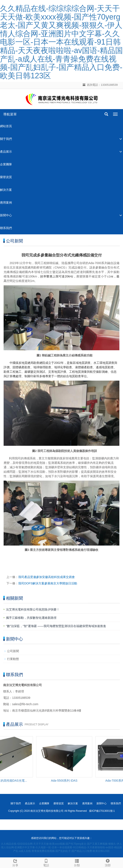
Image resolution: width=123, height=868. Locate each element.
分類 (77, 862)
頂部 (108, 862)
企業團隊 (6, 164)
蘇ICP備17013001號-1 (102, 811)
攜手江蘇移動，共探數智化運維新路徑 (31, 618)
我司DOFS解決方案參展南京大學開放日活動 (48, 583)
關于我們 (6, 139)
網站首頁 (6, 126)
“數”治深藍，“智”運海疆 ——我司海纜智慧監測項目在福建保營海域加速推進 (56, 626)
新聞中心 (6, 215)
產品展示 (6, 152)
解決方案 (6, 190)
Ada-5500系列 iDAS (65, 781)
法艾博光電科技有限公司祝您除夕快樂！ (33, 609)
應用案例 (6, 203)
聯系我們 (6, 228)
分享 (15, 862)
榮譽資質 (6, 177)
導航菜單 (10, 114)
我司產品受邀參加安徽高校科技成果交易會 (47, 577)
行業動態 (13, 659)
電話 (46, 862)
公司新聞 (13, 651)
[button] (121, 139)
